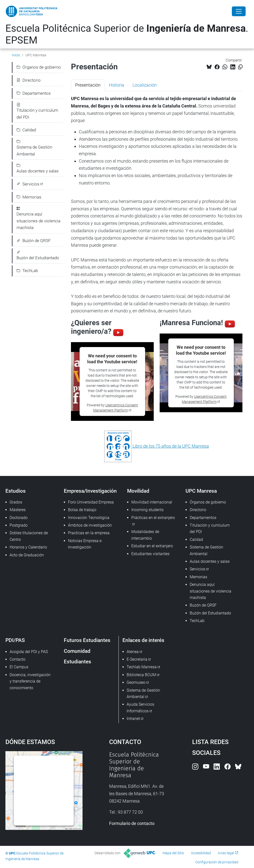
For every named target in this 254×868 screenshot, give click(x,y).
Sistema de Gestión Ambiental (34, 148)
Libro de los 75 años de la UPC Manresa (170, 446)
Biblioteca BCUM (141, 675)
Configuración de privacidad (217, 862)
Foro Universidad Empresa (91, 502)
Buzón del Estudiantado (38, 255)
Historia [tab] (117, 85)
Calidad (26, 130)
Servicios (28, 184)
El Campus (19, 667)
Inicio (16, 55)
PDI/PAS (15, 640)
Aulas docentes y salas (38, 168)
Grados (16, 502)
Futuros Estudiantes (87, 640)
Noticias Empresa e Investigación (85, 544)
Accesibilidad (201, 853)
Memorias (29, 197)
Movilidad (138, 491)
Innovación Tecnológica (89, 518)
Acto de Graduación (27, 555)
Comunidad (77, 651)
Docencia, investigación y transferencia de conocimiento (30, 681)
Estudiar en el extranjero (152, 546)
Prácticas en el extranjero (153, 518)
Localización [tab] (145, 85)
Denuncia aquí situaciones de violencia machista (38, 218)
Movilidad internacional (152, 502)
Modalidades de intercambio (145, 535)
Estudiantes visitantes (150, 554)
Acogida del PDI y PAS (29, 652)
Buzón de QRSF (34, 241)
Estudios (16, 491)
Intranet (133, 719)
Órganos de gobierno (39, 67)
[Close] (239, 11)
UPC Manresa (201, 491)
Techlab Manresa (142, 667)
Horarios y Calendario (28, 547)
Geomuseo (136, 682)
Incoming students (147, 510)
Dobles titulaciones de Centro (29, 536)
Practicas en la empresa (89, 533)
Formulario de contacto (132, 823)
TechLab (27, 271)
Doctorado (19, 518)
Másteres (18, 510)
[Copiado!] (240, 67)
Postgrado (19, 525)
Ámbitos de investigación (90, 525)
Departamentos (34, 93)
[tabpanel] (157, 279)
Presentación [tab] (88, 85)
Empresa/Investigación (90, 491)
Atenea (133, 652)
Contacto (17, 659)
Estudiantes (77, 662)
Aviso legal (226, 853)
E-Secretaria (137, 659)
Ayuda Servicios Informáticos (140, 708)
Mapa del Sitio (173, 853)
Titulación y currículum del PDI (37, 111)
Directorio (29, 80)
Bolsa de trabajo (82, 510)
